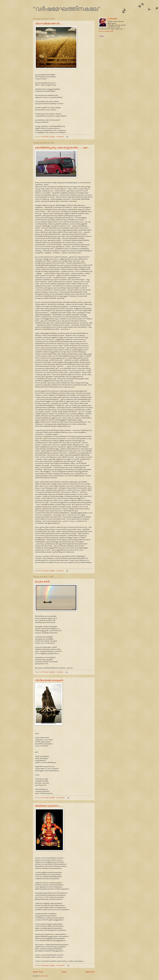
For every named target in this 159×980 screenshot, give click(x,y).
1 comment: (60, 672)
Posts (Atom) (45, 976)
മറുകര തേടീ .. (43, 582)
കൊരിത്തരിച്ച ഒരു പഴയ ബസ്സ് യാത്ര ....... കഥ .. (62, 148)
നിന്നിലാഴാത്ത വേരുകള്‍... (50, 680)
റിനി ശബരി (113, 19)
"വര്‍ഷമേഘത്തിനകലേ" (67, 9)
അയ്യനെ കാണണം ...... (49, 806)
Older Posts (90, 972)
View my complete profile (106, 31)
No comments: (61, 798)
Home (64, 972)
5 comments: (60, 137)
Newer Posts (38, 972)
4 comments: (60, 571)
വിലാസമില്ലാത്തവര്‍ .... (49, 23)
